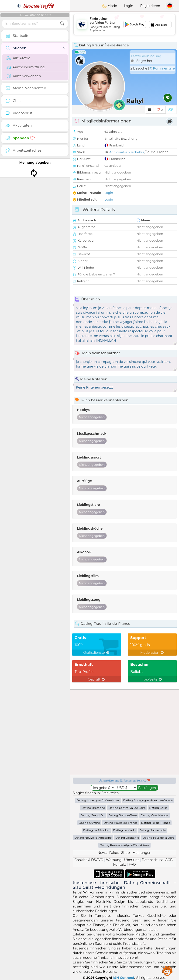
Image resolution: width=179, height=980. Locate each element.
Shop (125, 853)
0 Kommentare (162, 68)
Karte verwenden (24, 76)
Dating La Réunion (96, 830)
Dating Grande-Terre (123, 815)
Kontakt (120, 865)
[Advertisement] (124, 24)
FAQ (132, 865)
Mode (110, 6)
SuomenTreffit (35, 6)
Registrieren (150, 6)
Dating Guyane (89, 823)
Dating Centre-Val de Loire (127, 808)
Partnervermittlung (26, 67)
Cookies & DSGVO (89, 860)
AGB (169, 860)
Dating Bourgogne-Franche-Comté (148, 800)
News (102, 853)
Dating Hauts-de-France (120, 823)
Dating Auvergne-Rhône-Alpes (98, 800)
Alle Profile (18, 58)
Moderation (152, 653)
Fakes (114, 853)
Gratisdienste (97, 653)
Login (129, 6)
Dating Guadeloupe (155, 815)
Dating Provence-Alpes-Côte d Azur (124, 845)
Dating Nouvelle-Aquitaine (93, 838)
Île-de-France (157, 152)
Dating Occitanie (127, 838)
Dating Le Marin (125, 830)
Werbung (114, 860)
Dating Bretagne (93, 808)
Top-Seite (152, 679)
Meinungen (142, 853)
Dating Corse (158, 808)
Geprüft (97, 679)
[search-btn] (62, 24)
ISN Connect (124, 978)
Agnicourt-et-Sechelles (127, 152)
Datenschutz (152, 860)
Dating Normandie (153, 830)
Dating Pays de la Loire (159, 838)
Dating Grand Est (93, 815)
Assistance (167, 971)
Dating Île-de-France (156, 823)
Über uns (132, 860)
